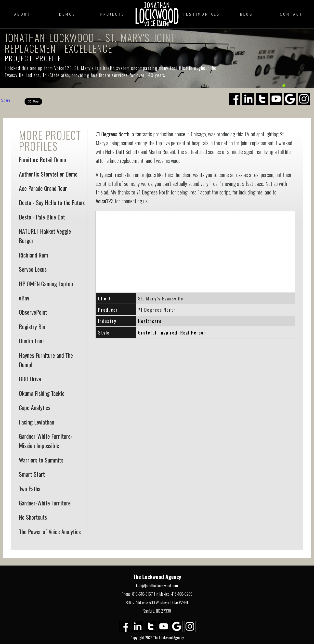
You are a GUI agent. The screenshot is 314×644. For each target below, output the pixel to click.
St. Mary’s (84, 68)
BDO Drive (30, 379)
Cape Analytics (35, 407)
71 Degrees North (113, 134)
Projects (113, 14)
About (22, 14)
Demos (67, 14)
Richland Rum (33, 255)
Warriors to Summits (41, 460)
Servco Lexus (33, 269)
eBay (24, 298)
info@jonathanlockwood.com (157, 585)
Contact (291, 14)
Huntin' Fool (31, 341)
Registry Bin (32, 326)
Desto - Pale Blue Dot (42, 217)
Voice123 (105, 201)
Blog (247, 14)
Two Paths (30, 489)
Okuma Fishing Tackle (42, 393)
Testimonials (201, 14)
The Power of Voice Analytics (50, 531)
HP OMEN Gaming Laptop (46, 283)
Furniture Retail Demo (42, 159)
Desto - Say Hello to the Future (52, 202)
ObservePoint (33, 312)
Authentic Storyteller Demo (48, 174)
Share (6, 100)
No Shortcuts (33, 517)
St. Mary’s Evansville (161, 298)
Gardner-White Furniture (45, 503)
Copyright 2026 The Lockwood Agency (157, 638)
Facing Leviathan (37, 422)
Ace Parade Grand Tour (43, 188)
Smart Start (32, 474)
